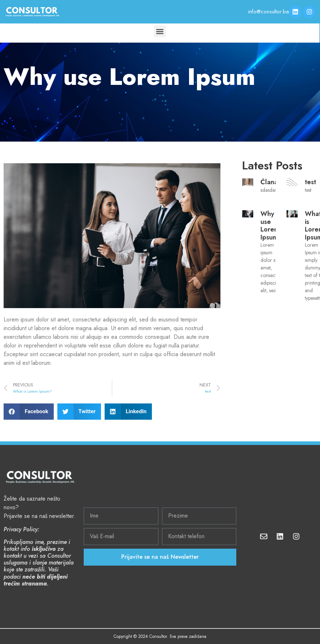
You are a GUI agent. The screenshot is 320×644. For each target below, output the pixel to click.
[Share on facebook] (29, 412)
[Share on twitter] (79, 412)
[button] (160, 31)
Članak (271, 182)
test (310, 182)
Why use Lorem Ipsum (270, 226)
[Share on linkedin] (128, 412)
